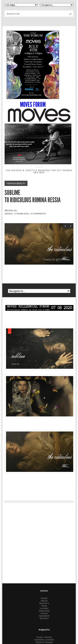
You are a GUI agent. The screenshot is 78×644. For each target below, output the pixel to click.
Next (71, 226)
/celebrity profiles (44, 640)
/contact (44, 608)
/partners (44, 603)
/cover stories (44, 637)
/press (44, 613)
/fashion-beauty (44, 642)
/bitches (44, 618)
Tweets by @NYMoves (56, 259)
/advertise (44, 611)
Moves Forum (33, 105)
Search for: (13, 14)
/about (44, 601)
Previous (65, 226)
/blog (44, 606)
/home (44, 598)
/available (44, 616)
